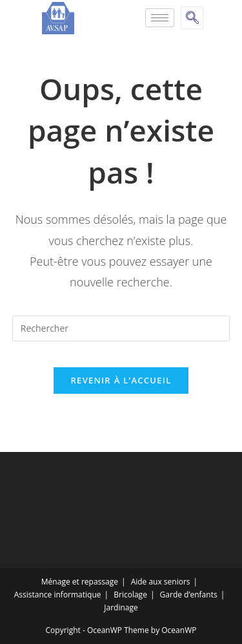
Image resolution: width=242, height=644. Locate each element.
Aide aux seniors (161, 582)
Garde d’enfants (189, 595)
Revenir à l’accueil (121, 380)
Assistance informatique (58, 595)
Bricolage (130, 595)
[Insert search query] (121, 328)
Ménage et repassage (80, 582)
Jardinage (121, 607)
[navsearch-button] (192, 18)
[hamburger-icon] (160, 18)
